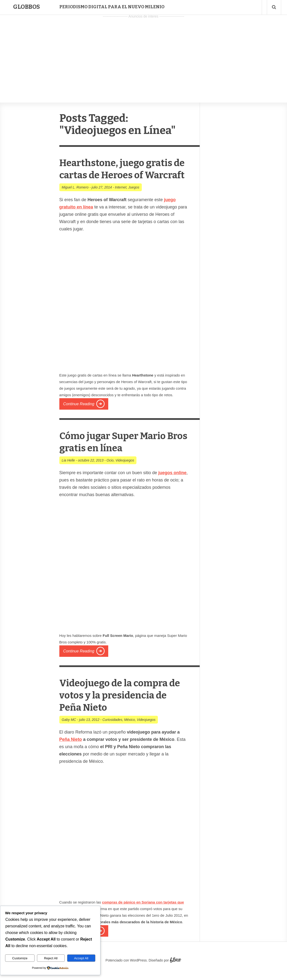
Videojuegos (125, 472)
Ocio (110, 472)
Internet (121, 199)
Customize (20, 958)
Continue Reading (79, 416)
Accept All (81, 958)
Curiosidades (112, 732)
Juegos (134, 199)
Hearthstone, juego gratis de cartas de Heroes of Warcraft (124, 175)
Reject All (51, 958)
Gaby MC (69, 732)
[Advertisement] (143, 54)
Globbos (27, 7)
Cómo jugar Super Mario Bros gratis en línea (120, 454)
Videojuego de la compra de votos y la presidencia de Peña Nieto (121, 707)
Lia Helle (68, 472)
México (129, 732)
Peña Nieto (71, 752)
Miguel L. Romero (75, 199)
